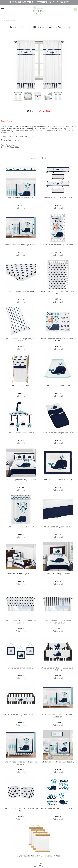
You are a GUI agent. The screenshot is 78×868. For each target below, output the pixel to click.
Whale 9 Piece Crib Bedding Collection (21, 245)
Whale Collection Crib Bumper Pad (58, 198)
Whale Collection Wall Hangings (21, 668)
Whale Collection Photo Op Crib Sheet (58, 245)
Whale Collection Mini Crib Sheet (21, 292)
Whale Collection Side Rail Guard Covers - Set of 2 (58, 669)
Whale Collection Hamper (21, 386)
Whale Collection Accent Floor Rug (58, 480)
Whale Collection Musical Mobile (21, 433)
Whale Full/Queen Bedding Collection (21, 480)
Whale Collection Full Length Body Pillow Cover (21, 340)
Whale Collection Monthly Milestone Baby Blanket (58, 340)
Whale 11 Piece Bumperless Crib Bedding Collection (58, 716)
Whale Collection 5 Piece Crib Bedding (58, 762)
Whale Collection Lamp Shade (58, 386)
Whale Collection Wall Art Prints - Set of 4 (58, 809)
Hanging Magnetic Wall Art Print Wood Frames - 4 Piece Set (39, 856)
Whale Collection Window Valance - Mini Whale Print (21, 622)
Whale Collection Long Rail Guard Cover (21, 715)
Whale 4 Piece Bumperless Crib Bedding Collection (21, 763)
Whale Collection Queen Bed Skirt (58, 527)
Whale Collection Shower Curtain (21, 527)
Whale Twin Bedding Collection (58, 574)
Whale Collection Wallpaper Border (21, 198)
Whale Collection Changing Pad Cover (58, 433)
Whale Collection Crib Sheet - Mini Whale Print (58, 293)
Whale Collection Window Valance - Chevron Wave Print (58, 622)
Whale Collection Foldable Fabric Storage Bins (21, 810)
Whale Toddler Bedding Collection (21, 574)
